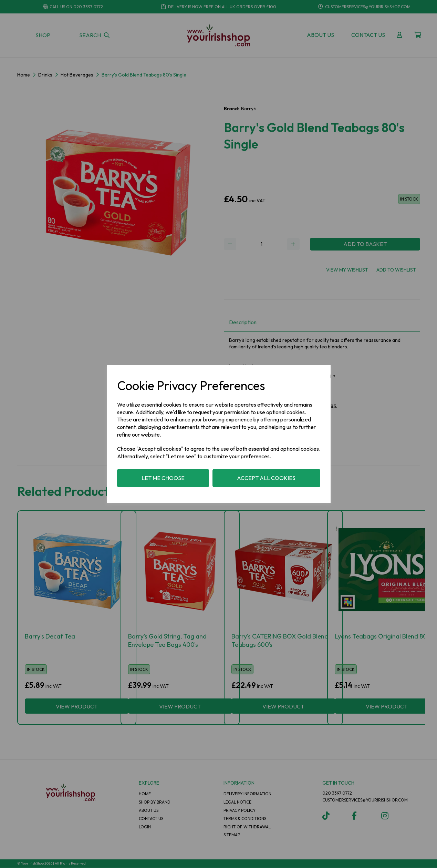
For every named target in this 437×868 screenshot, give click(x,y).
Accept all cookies (266, 478)
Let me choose (163, 478)
